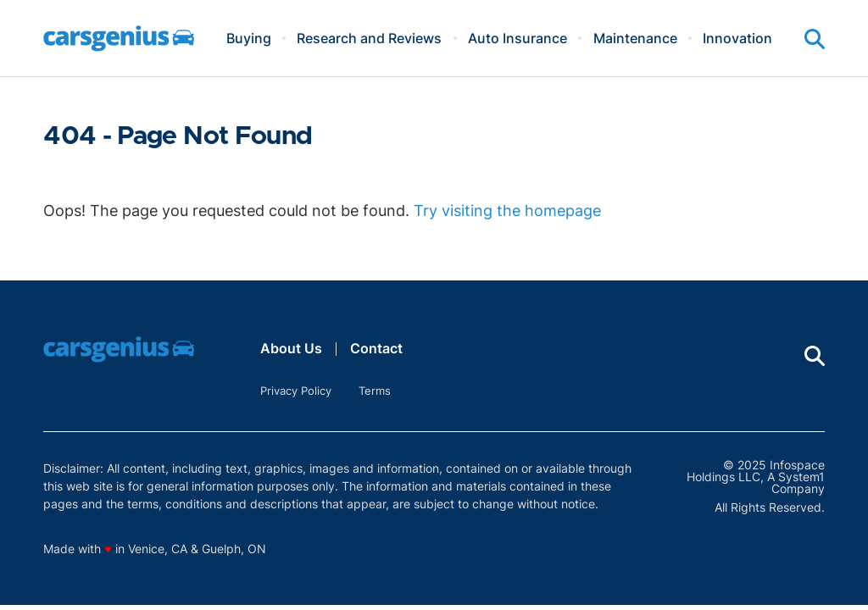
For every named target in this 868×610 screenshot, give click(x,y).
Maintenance (635, 38)
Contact (376, 348)
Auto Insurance (517, 38)
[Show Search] (815, 39)
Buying (249, 38)
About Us (291, 348)
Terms (375, 391)
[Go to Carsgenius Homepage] (119, 39)
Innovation (737, 38)
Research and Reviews (369, 38)
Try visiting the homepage (507, 211)
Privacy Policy (296, 391)
